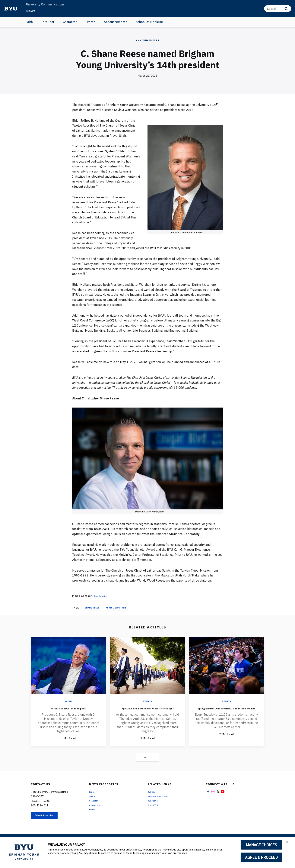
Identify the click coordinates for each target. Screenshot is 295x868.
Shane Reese (92, 608)
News (32, 11)
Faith (29, 22)
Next (148, 764)
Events (90, 22)
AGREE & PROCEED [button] (261, 857)
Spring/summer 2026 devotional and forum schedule (227, 713)
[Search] (278, 9)
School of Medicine (149, 22)
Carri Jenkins (102, 596)
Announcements (116, 22)
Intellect (48, 22)
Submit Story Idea (50, 823)
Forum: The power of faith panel (68, 711)
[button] (289, 844)
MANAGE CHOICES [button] (261, 845)
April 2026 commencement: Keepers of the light (147, 711)
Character (70, 22)
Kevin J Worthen (116, 608)
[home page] (11, 9)
